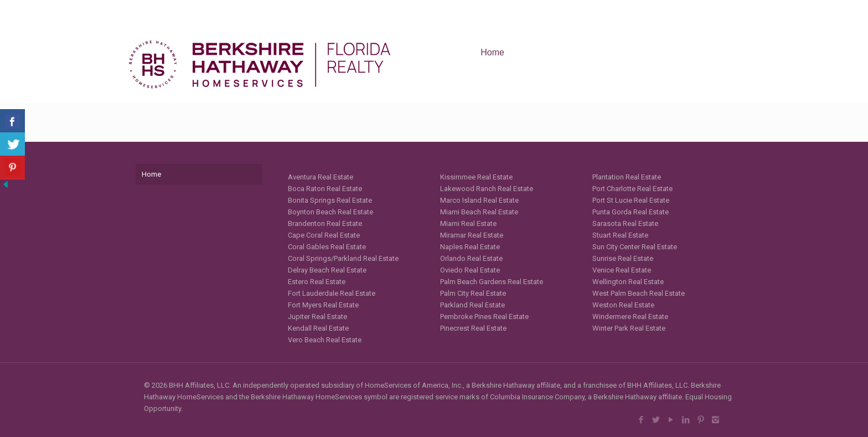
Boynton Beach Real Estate (330, 212)
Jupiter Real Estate (317, 317)
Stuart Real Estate (620, 235)
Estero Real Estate (317, 282)
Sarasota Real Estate (625, 223)
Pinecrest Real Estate (473, 328)
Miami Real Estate (468, 223)
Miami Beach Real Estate (479, 212)
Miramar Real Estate (472, 235)
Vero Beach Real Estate (325, 340)
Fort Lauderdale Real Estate (332, 293)
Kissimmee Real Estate (476, 177)
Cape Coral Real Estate (324, 235)
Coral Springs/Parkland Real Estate (343, 258)
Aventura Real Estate (321, 177)
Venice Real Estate (622, 270)
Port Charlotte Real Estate (632, 189)
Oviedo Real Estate (470, 270)
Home (151, 174)
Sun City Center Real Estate (635, 247)
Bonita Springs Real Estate (330, 200)
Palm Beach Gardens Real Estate (492, 282)
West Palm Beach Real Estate (639, 293)
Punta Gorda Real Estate (631, 212)
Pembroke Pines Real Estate (484, 317)
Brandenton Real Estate (325, 223)
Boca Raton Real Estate (325, 189)
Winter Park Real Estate (629, 328)
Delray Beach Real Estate (327, 270)
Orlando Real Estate (471, 258)
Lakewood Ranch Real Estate (487, 189)
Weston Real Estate (623, 305)
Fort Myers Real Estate (323, 305)
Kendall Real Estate (318, 328)
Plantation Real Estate (627, 177)
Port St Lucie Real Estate (631, 200)
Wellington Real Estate (628, 282)
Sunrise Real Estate (623, 258)
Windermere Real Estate (630, 317)
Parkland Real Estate (472, 305)
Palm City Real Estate (473, 293)
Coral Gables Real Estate (327, 247)
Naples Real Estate (470, 247)
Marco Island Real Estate (479, 200)
